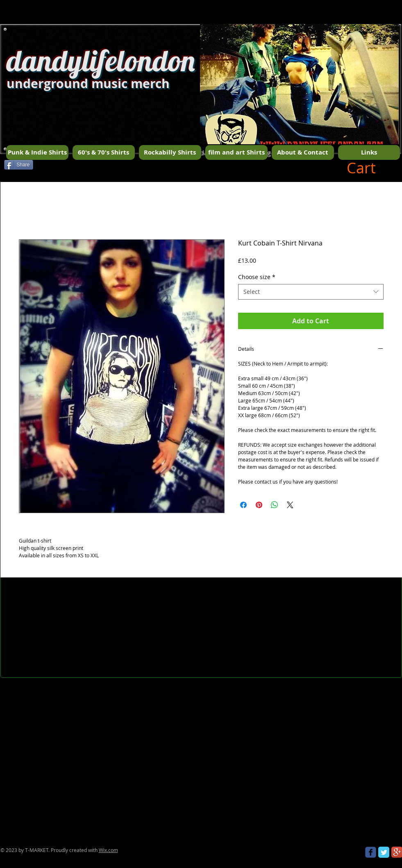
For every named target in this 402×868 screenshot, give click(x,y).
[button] (299, 99)
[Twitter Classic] (384, 852)
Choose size (257, 277)
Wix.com (108, 850)
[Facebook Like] (93, 168)
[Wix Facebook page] (371, 852)
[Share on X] (290, 505)
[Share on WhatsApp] (275, 505)
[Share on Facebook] (243, 505)
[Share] (19, 165)
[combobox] (311, 292)
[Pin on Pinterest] (259, 505)
